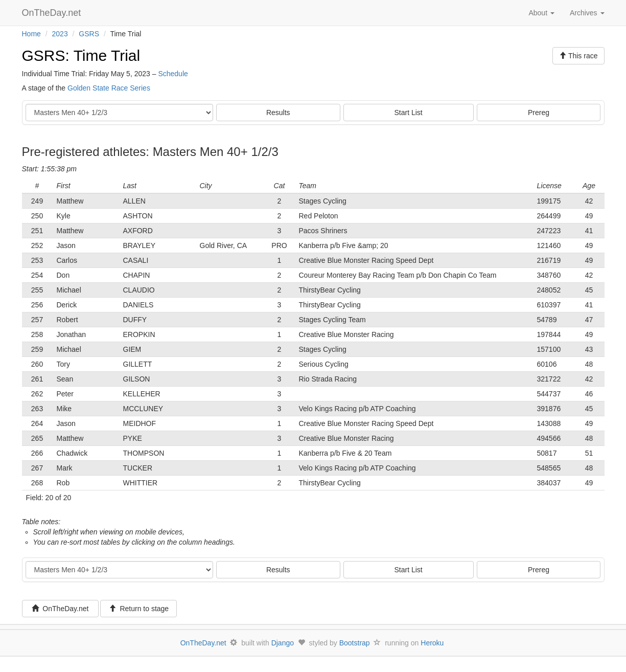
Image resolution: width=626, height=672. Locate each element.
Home (31, 34)
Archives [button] (587, 13)
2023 (60, 34)
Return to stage (139, 609)
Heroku (432, 643)
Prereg (539, 113)
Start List (409, 113)
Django (283, 643)
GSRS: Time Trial (81, 55)
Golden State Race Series (109, 88)
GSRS (89, 34)
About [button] (541, 13)
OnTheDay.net (53, 13)
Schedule (173, 74)
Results (278, 113)
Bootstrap (355, 643)
